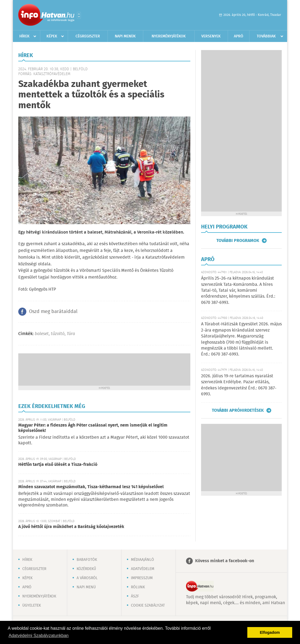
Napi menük (125, 36)
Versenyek (211, 36)
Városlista (79, 15)
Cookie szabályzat (148, 606)
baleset (42, 334)
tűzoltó (58, 334)
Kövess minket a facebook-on (225, 561)
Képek (52, 36)
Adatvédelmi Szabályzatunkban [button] (39, 636)
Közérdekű (86, 569)
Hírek (24, 36)
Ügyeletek (32, 606)
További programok (238, 241)
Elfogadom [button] (270, 632)
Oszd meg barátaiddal (53, 312)
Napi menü (86, 587)
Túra (71, 334)
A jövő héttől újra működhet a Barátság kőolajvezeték (71, 527)
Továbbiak (266, 36)
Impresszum (142, 578)
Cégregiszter (88, 36)
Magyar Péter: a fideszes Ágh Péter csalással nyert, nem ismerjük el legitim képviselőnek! (93, 428)
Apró (239, 36)
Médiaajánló (142, 560)
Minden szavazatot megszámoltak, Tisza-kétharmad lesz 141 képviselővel (91, 487)
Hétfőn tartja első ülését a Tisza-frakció (58, 465)
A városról (87, 578)
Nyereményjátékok (169, 36)
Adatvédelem (143, 569)
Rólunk (138, 587)
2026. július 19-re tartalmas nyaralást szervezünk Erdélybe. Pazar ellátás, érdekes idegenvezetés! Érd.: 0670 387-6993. (239, 385)
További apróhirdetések (238, 410)
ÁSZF (135, 596)
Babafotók (87, 560)
